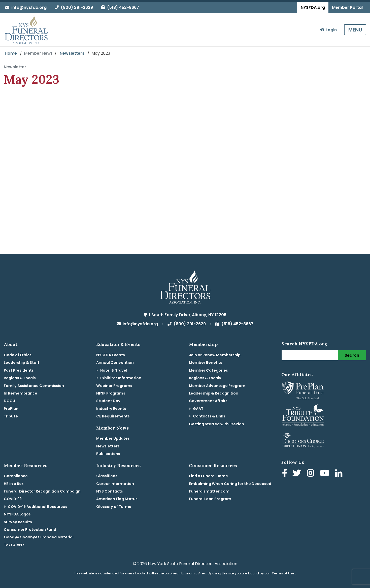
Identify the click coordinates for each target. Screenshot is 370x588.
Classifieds (107, 476)
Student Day (108, 401)
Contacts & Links (209, 416)
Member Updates (113, 438)
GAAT (198, 409)
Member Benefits (206, 363)
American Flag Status (117, 499)
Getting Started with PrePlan (216, 424)
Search (352, 355)
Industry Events (111, 409)
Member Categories (208, 370)
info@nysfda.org (26, 7)
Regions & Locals (20, 378)
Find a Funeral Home (208, 476)
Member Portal (347, 7)
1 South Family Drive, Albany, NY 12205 (185, 315)
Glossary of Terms (114, 507)
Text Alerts (14, 545)
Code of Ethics (18, 355)
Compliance (16, 476)
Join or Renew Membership (215, 355)
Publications (108, 454)
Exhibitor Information (121, 378)
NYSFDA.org (313, 7)
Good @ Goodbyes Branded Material (39, 537)
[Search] (310, 355)
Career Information (115, 484)
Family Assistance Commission (34, 386)
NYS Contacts (110, 491)
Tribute (11, 416)
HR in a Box (14, 484)
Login (328, 30)
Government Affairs (208, 401)
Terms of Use (283, 573)
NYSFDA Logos (17, 514)
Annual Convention (115, 363)
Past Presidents (19, 370)
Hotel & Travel (114, 370)
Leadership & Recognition (214, 393)
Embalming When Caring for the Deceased (230, 484)
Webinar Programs (114, 386)
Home (11, 53)
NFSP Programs (111, 393)
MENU (355, 30)
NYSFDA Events (111, 355)
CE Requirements (113, 416)
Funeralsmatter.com (209, 491)
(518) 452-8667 (120, 7)
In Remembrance (21, 393)
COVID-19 (13, 499)
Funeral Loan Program (210, 499)
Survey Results (18, 522)
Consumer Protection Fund (30, 530)
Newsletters (72, 53)
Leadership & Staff (22, 363)
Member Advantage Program (217, 386)
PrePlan (11, 409)
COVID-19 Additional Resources (38, 507)
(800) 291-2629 (74, 7)
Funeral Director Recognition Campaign (42, 491)
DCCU (9, 401)
